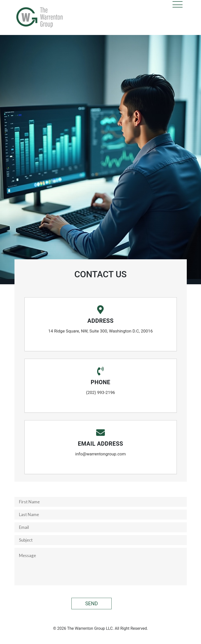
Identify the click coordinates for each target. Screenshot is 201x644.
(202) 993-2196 (100, 392)
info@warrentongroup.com (100, 454)
